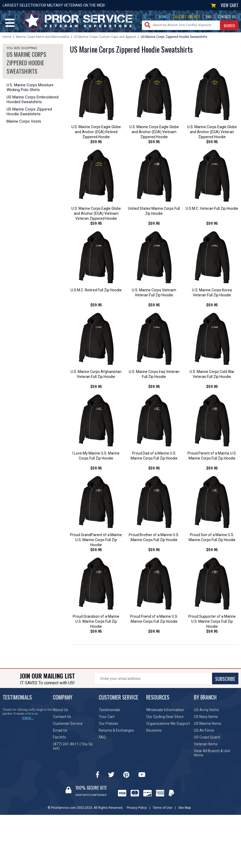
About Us (61, 712)
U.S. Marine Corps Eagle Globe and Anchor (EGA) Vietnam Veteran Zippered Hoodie (96, 214)
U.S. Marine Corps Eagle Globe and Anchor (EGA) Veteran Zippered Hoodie (212, 132)
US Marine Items (208, 725)
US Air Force (204, 732)
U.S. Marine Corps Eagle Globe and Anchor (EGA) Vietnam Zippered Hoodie (154, 132)
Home (7, 37)
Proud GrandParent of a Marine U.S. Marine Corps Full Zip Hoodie (96, 541)
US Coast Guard (207, 739)
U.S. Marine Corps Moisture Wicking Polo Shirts (30, 87)
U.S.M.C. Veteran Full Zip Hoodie (212, 209)
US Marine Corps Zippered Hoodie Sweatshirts (29, 112)
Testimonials (109, 712)
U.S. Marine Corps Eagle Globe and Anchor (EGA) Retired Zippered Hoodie (96, 132)
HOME (163, 16)
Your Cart (107, 719)
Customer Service (68, 725)
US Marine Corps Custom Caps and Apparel (105, 37)
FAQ (209, 16)
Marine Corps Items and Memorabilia (43, 37)
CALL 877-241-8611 (186, 16)
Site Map (185, 810)
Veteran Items (206, 746)
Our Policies (109, 725)
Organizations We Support (168, 725)
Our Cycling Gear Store (165, 719)
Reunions (154, 732)
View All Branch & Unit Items (212, 755)
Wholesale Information (165, 712)
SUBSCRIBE (225, 681)
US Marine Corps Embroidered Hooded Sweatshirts (33, 99)
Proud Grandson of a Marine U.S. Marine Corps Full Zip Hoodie (96, 623)
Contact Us (62, 719)
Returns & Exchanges (116, 732)
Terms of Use (163, 810)
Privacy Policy (137, 810)
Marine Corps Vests (24, 121)
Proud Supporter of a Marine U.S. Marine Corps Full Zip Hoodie (212, 623)
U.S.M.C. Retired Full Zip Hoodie (96, 291)
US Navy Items (206, 719)
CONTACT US (227, 16)
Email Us (60, 732)
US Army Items (206, 712)
